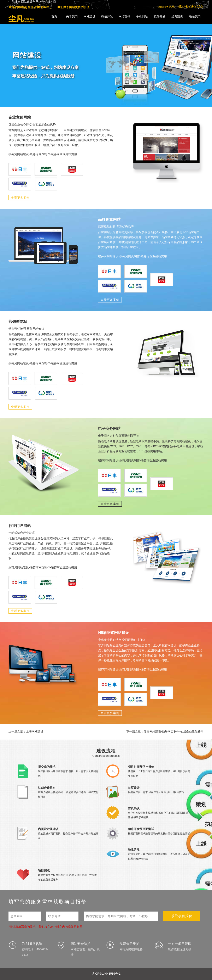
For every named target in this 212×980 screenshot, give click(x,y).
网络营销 (124, 16)
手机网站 (142, 16)
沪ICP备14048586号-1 (106, 974)
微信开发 (107, 16)
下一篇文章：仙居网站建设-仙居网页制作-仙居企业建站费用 (165, 731)
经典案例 (177, 16)
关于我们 (72, 16)
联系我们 (195, 16)
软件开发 (160, 16)
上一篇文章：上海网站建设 (26, 731)
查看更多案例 (20, 198)
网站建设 (89, 16)
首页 (54, 16)
